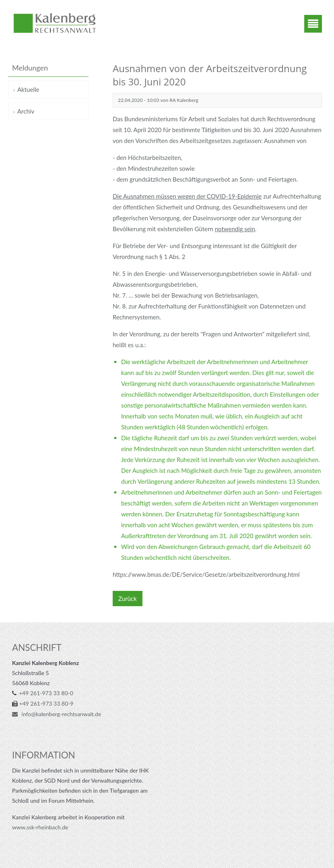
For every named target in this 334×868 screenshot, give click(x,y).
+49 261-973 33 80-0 (46, 693)
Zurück (128, 599)
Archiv (26, 111)
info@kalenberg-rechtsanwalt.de (61, 714)
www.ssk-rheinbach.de (40, 827)
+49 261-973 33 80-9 (46, 703)
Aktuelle (28, 89)
